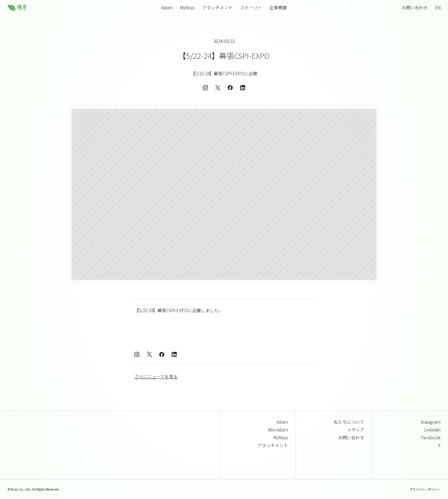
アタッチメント (217, 7)
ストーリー (251, 7)
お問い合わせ (415, 7)
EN (438, 7)
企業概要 (278, 7)
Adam (282, 422)
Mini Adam (278, 430)
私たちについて (349, 422)
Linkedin (432, 430)
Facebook (431, 437)
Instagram (431, 422)
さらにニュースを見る (156, 377)
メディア (356, 430)
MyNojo (187, 7)
